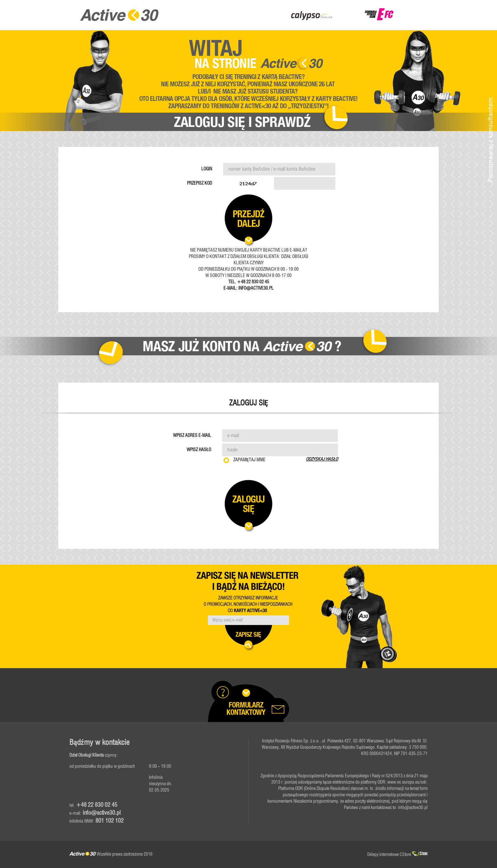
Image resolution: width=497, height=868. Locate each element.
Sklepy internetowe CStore (397, 855)
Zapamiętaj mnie (249, 460)
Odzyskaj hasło (322, 459)
